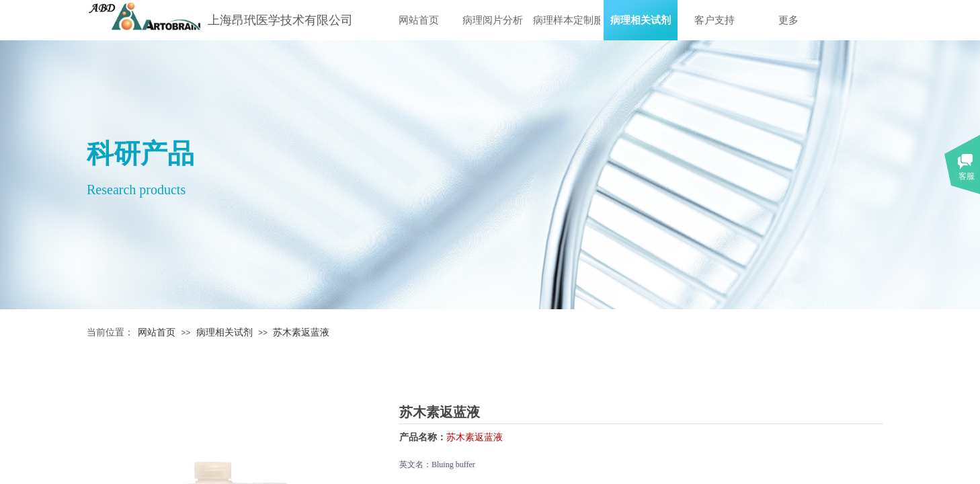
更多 (788, 20)
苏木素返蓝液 (301, 332)
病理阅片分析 (493, 20)
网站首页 (419, 20)
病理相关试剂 (641, 20)
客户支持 (714, 20)
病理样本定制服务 (567, 20)
